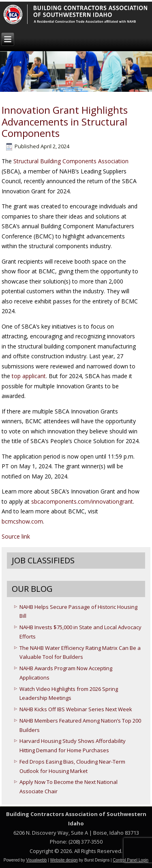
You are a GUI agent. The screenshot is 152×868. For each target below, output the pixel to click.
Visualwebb (36, 860)
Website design (64, 860)
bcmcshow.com (22, 521)
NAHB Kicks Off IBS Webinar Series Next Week (76, 709)
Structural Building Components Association (71, 161)
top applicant (29, 376)
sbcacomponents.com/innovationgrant (82, 501)
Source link (16, 536)
